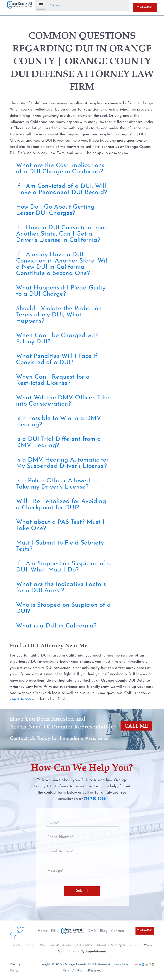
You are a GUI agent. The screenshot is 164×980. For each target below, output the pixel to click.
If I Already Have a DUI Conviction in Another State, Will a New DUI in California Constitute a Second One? (62, 264)
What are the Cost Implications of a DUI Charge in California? (60, 169)
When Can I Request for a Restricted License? (53, 380)
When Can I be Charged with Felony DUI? (57, 339)
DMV (92, 931)
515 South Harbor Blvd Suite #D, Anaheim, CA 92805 (52, 945)
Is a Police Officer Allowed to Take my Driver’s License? (57, 484)
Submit (82, 891)
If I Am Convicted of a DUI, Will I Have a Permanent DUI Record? (63, 189)
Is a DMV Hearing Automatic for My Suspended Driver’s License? (62, 463)
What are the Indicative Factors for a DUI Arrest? (61, 588)
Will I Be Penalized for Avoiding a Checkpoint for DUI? (61, 505)
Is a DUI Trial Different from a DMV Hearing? (58, 442)
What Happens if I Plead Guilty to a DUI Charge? (61, 291)
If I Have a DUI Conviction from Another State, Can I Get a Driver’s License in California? (61, 234)
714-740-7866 (145, 8)
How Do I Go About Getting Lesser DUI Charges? (55, 210)
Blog (104, 931)
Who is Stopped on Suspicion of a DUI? (63, 608)
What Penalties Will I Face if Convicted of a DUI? (57, 359)
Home (43, 931)
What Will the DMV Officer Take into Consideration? (63, 401)
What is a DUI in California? (56, 626)
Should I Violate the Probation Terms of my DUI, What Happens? (59, 315)
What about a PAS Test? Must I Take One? (60, 525)
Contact (117, 931)
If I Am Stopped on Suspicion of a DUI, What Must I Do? (63, 567)
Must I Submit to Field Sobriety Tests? (60, 546)
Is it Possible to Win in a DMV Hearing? (59, 422)
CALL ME (136, 726)
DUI (54, 931)
